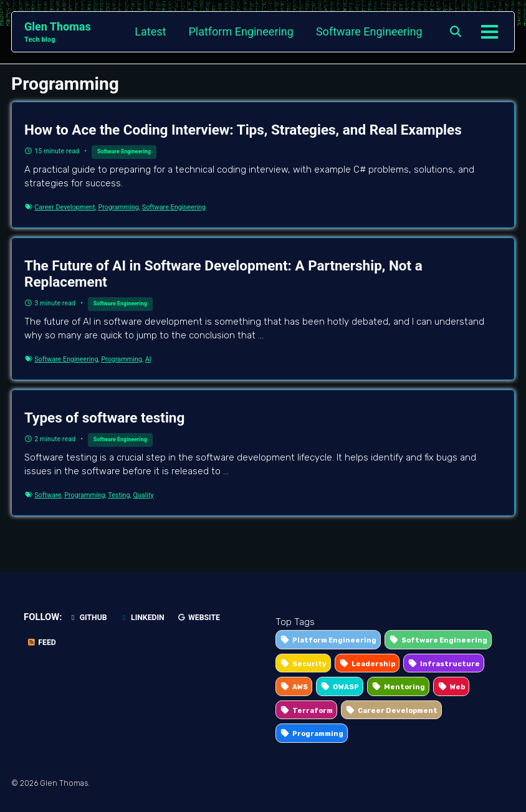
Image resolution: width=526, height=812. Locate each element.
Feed (41, 642)
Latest (150, 31)
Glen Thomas (58, 33)
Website (198, 618)
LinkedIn (142, 618)
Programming (118, 207)
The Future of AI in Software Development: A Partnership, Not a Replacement (223, 274)
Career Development (65, 207)
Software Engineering (369, 31)
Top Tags (295, 622)
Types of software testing (104, 418)
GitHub (87, 618)
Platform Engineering (241, 31)
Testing (119, 495)
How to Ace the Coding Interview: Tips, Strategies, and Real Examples (243, 130)
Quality (143, 495)
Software (48, 495)
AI (148, 359)
